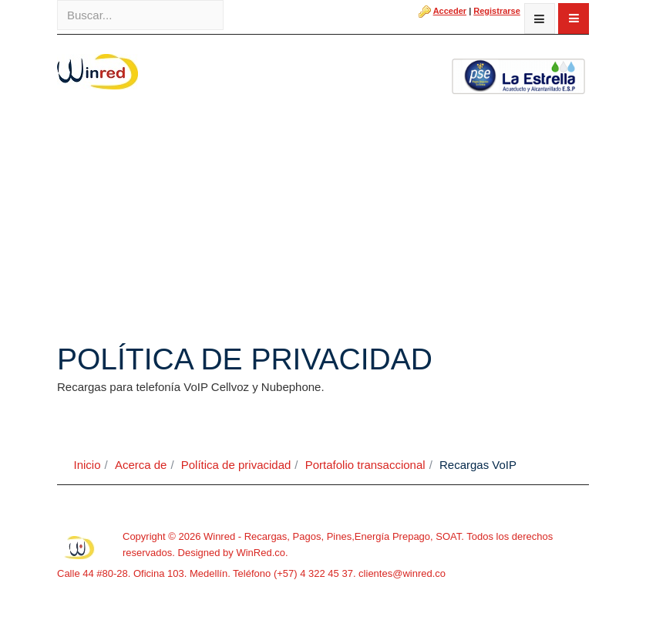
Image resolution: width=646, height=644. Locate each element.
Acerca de (141, 465)
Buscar (57, 0)
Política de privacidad (236, 465)
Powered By (80, 548)
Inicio (87, 465)
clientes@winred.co (401, 573)
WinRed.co (261, 553)
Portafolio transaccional (365, 465)
